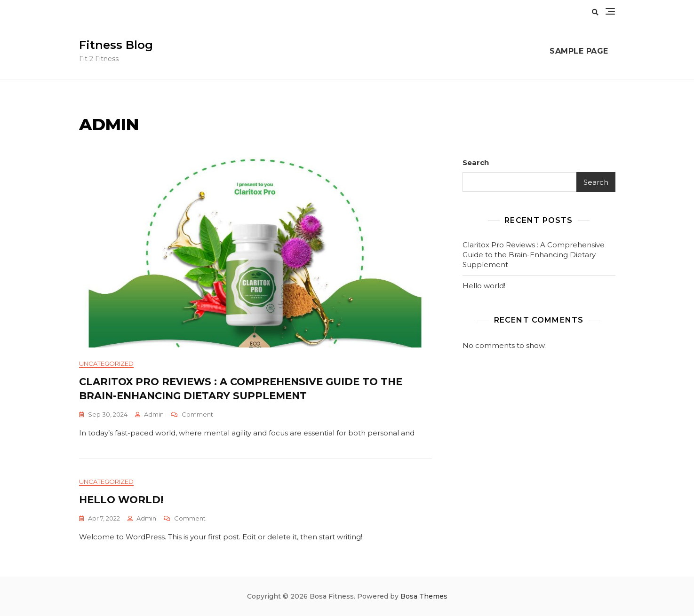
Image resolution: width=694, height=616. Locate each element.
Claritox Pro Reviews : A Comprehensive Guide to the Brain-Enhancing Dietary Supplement (534, 255)
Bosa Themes (424, 596)
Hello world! (121, 500)
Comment (197, 415)
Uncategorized (106, 363)
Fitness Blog (116, 45)
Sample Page (579, 51)
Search (476, 162)
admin (154, 414)
